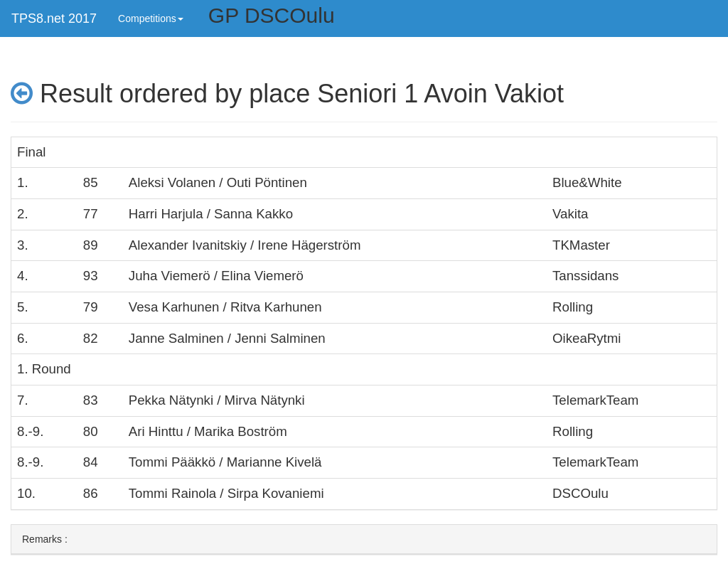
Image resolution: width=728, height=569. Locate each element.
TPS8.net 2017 (54, 18)
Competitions (151, 18)
